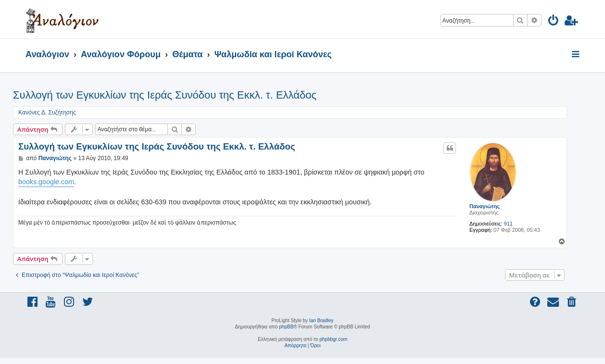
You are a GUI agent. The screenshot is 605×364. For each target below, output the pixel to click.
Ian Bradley (321, 320)
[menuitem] (554, 22)
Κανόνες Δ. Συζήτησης (47, 113)
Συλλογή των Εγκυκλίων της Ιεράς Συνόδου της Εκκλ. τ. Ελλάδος (165, 95)
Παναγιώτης (485, 206)
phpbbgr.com (333, 339)
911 (508, 224)
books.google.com (46, 182)
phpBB (286, 327)
